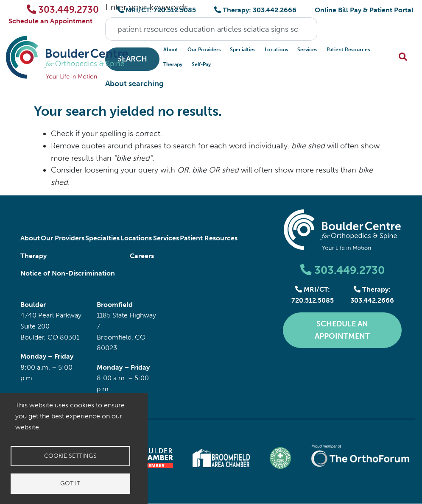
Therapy (173, 64)
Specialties (243, 50)
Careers (142, 256)
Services (307, 50)
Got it (70, 483)
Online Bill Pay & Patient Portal (364, 10)
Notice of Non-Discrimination (68, 273)
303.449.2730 (63, 10)
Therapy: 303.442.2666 (255, 10)
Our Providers (204, 50)
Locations (276, 50)
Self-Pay (201, 64)
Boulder (33, 305)
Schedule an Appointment (50, 21)
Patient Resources (348, 50)
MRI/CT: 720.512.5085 (157, 10)
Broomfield (115, 305)
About (171, 50)
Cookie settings (70, 456)
